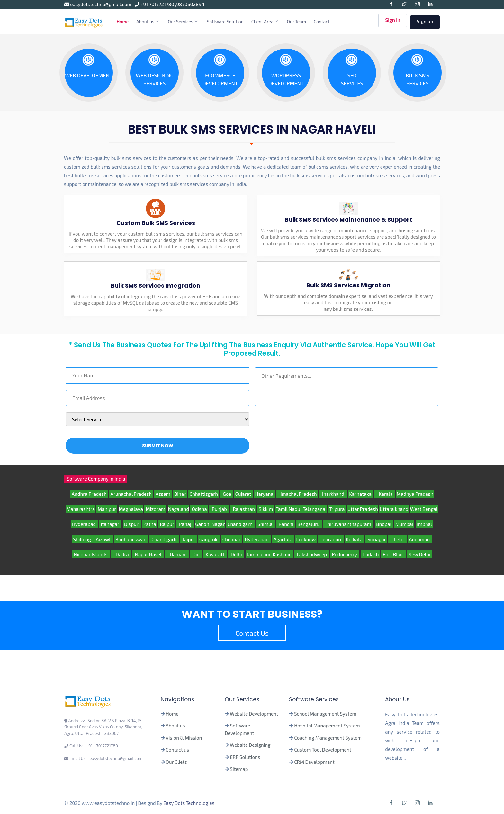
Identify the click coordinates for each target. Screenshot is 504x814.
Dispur (132, 524)
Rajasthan (243, 509)
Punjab (219, 509)
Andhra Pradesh (89, 494)
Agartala (283, 539)
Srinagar (376, 539)
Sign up (425, 21)
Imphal (425, 524)
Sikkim (266, 509)
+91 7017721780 (155, 4)
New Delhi (419, 554)
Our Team (297, 21)
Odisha (199, 509)
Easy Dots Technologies (189, 803)
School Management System (325, 714)
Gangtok (209, 539)
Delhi (236, 554)
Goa (227, 494)
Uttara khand (394, 509)
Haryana (264, 494)
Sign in (393, 22)
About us (147, 21)
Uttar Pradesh (363, 509)
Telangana (314, 509)
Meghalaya (131, 509)
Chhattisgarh (204, 494)
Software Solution (225, 21)
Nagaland (179, 509)
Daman (177, 554)
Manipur (107, 509)
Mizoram (155, 509)
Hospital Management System (327, 726)
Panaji (185, 524)
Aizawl (104, 539)
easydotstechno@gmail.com (98, 4)
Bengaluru (309, 524)
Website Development (254, 714)
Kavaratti (215, 554)
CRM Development (314, 762)
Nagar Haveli (148, 554)
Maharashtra (81, 509)
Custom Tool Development (323, 750)
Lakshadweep (312, 554)
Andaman (420, 539)
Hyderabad (85, 524)
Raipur (167, 524)
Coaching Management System (328, 738)
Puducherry (345, 554)
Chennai (232, 539)
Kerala (385, 494)
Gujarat (243, 494)
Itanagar (110, 524)
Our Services (182, 21)
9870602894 (190, 4)
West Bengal (424, 509)
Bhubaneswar (131, 539)
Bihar (180, 494)
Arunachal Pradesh (131, 494)
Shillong (82, 539)
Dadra (121, 554)
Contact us (177, 750)
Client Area (264, 21)
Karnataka (360, 494)
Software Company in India (95, 479)
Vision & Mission (184, 738)
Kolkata (354, 539)
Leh (397, 539)
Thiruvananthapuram (349, 524)
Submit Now (158, 446)
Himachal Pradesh (297, 494)
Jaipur (188, 539)
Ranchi (285, 524)
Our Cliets (176, 762)
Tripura (337, 509)
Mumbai (404, 524)
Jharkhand (333, 494)
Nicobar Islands (91, 554)
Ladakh (370, 554)
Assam (163, 494)
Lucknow (306, 539)
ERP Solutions (245, 757)
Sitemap (239, 769)
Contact (322, 21)
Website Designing (250, 745)
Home (123, 21)
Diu (196, 554)
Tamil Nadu (288, 509)
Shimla (266, 524)
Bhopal (384, 524)
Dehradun (331, 539)
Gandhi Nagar (210, 524)
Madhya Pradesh (415, 494)
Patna (149, 524)
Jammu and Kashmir (269, 554)
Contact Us (252, 633)
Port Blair (393, 554)
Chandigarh (241, 524)
